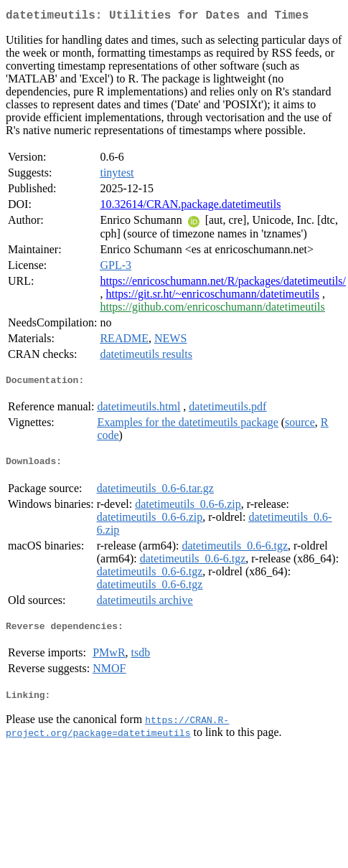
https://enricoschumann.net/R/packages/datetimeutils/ (223, 284)
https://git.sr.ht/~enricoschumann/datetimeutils (212, 297)
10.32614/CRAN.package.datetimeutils (190, 207)
